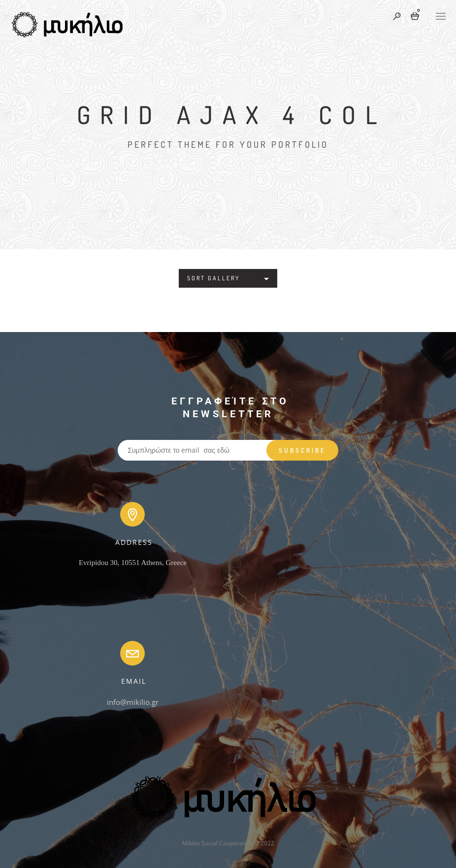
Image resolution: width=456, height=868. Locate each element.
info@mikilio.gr (133, 702)
